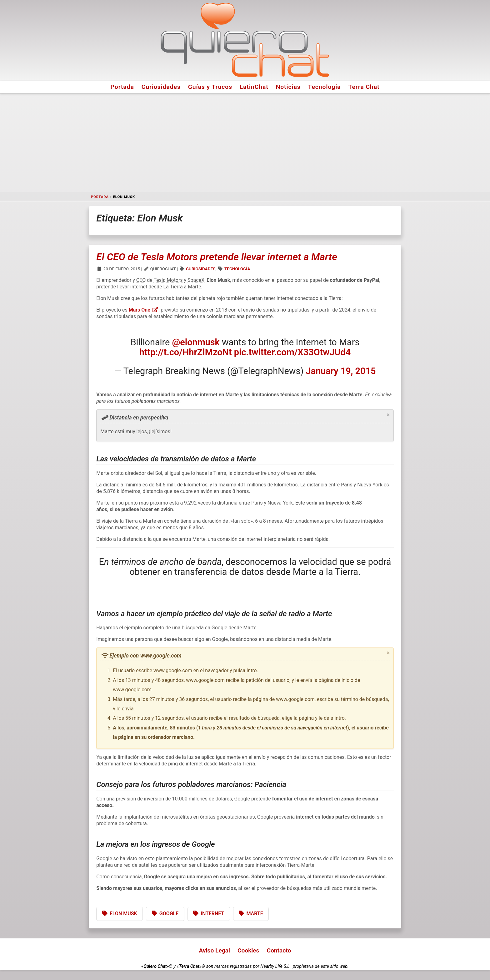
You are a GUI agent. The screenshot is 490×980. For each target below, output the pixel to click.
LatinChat (254, 87)
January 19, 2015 (341, 371)
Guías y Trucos (210, 87)
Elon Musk (123, 914)
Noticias (288, 87)
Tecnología (325, 87)
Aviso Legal (215, 950)
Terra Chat (364, 87)
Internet (212, 914)
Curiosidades (161, 87)
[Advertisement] (245, 143)
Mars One (144, 310)
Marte (255, 914)
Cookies (248, 950)
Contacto (279, 950)
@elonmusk (196, 342)
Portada (122, 87)
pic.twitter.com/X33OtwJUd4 (292, 352)
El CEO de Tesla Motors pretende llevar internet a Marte (217, 257)
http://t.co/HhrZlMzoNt (186, 352)
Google (169, 914)
